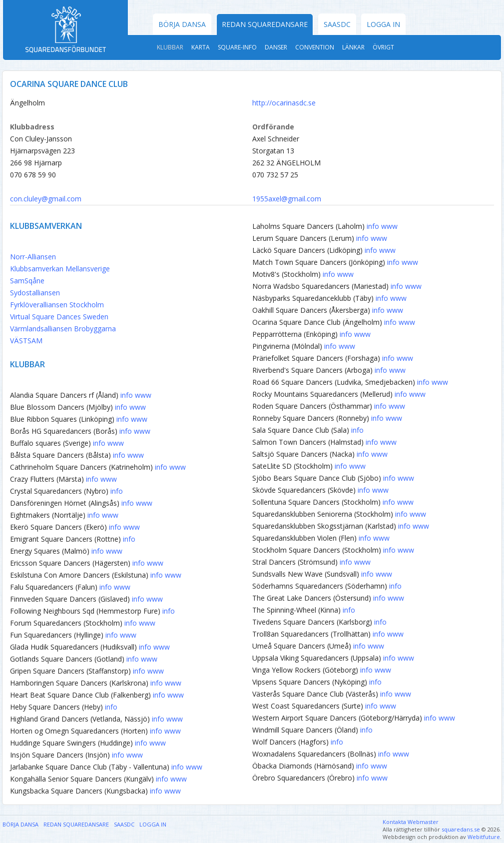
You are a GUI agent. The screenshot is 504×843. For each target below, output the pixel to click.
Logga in (383, 24)
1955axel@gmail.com (287, 199)
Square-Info (237, 47)
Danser (276, 47)
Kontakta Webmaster (411, 822)
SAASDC (337, 24)
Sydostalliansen (35, 293)
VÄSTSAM (26, 341)
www (143, 395)
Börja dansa (182, 24)
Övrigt (383, 47)
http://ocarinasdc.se (284, 103)
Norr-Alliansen (33, 257)
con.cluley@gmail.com (46, 199)
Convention (315, 47)
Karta (201, 47)
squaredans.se (461, 829)
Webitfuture (484, 837)
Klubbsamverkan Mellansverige (60, 269)
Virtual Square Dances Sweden (59, 317)
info (127, 395)
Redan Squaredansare (265, 24)
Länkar (353, 47)
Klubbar (170, 47)
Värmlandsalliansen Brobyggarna (63, 329)
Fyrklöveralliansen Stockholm (57, 305)
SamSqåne (27, 281)
